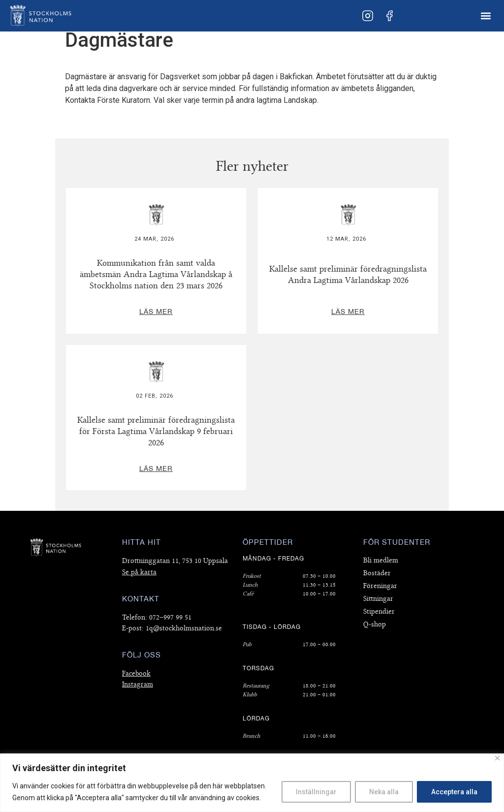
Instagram (138, 684)
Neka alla (384, 792)
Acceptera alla (454, 792)
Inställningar (316, 792)
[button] (486, 16)
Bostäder (377, 573)
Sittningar (378, 599)
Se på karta (139, 572)
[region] (252, 783)
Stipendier (379, 611)
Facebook (136, 673)
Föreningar (380, 586)
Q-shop (375, 624)
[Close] (497, 758)
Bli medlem (381, 560)
